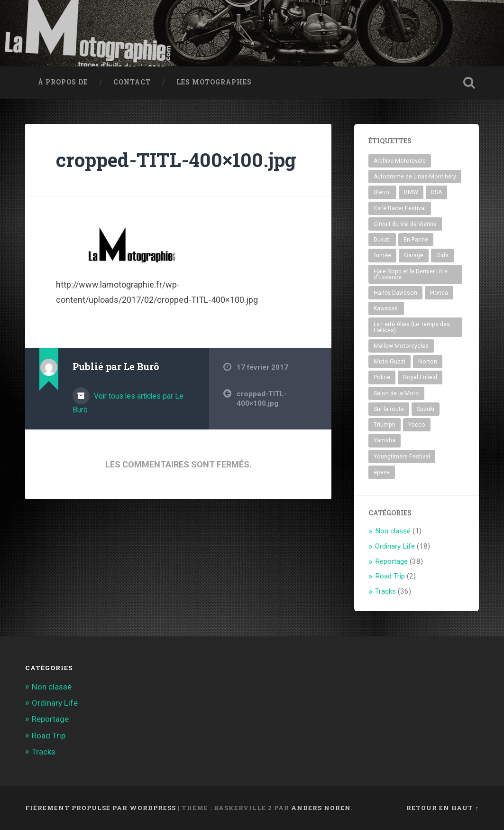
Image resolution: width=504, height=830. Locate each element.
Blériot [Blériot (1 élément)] (382, 192)
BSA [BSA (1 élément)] (436, 192)
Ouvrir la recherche (469, 83)
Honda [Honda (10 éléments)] (439, 293)
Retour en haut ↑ (442, 808)
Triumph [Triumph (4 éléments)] (385, 425)
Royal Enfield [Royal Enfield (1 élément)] (420, 377)
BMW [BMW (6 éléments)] (411, 192)
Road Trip (390, 576)
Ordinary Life (395, 546)
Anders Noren (321, 808)
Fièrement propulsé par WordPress (101, 808)
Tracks (385, 591)
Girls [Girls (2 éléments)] (442, 255)
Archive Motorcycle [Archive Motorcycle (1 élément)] (400, 161)
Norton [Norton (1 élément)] (428, 362)
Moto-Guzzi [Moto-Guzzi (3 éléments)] (389, 362)
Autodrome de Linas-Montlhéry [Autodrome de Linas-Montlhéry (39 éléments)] (415, 177)
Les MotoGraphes (214, 82)
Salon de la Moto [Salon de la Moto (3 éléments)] (396, 393)
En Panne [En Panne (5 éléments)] (416, 240)
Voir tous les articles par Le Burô (128, 403)
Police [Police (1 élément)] (382, 377)
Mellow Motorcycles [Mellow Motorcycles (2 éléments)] (401, 346)
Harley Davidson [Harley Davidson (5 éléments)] (395, 293)
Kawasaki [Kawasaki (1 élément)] (386, 308)
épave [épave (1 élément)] (382, 472)
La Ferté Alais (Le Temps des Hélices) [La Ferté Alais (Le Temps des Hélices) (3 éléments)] (412, 327)
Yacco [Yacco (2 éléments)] (417, 425)
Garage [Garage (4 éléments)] (414, 255)
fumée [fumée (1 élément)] (382, 255)
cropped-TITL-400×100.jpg (176, 160)
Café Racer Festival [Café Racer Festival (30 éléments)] (400, 208)
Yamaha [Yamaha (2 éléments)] (385, 440)
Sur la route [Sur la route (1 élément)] (389, 409)
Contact (132, 82)
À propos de (63, 82)
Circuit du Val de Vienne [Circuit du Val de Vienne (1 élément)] (405, 224)
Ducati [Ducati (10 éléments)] (382, 240)
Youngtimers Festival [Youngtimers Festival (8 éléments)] (402, 457)
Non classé (393, 531)
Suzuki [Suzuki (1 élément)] (426, 409)
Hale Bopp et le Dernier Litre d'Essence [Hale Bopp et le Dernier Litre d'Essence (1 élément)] (411, 274)
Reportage (391, 561)
